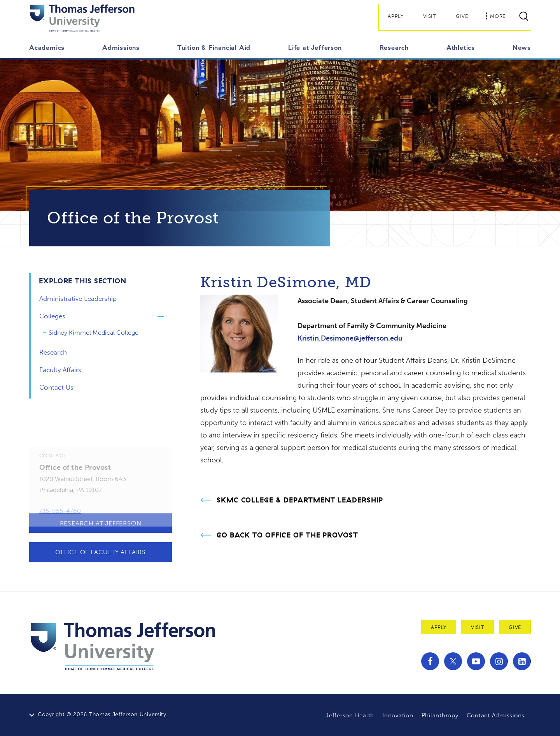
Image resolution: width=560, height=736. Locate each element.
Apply (395, 16)
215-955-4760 (60, 517)
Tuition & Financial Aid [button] (214, 47)
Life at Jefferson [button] (315, 47)
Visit (430, 16)
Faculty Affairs (60, 370)
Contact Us (56, 387)
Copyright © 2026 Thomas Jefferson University (102, 714)
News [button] (522, 47)
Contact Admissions (496, 715)
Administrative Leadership (78, 299)
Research (53, 352)
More (495, 16)
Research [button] (394, 47)
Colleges (52, 316)
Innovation (398, 715)
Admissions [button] (121, 47)
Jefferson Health (350, 715)
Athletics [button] (461, 47)
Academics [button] (47, 47)
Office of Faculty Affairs (101, 552)
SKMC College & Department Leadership (300, 500)
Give (462, 16)
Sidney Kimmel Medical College (94, 333)
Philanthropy (440, 715)
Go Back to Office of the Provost (287, 535)
